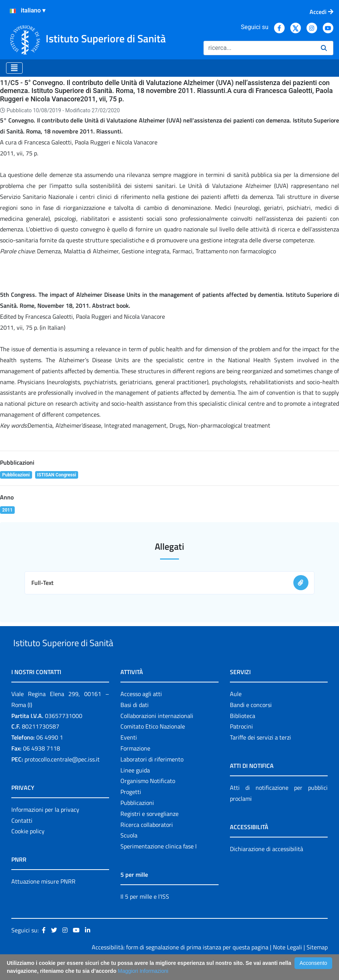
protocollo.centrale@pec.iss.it (62, 777)
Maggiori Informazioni (143, 971)
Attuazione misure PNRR (43, 899)
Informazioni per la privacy (45, 827)
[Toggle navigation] (14, 68)
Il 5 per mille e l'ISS (145, 914)
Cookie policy (28, 849)
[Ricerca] (259, 48)
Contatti (22, 838)
